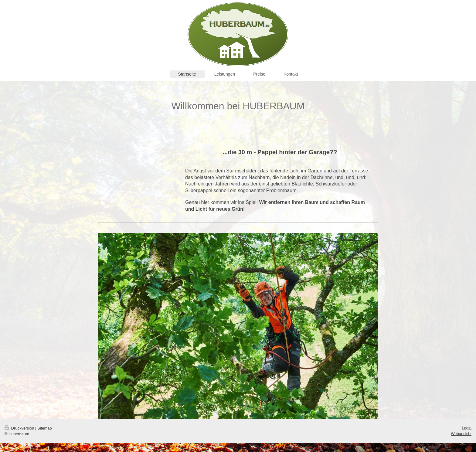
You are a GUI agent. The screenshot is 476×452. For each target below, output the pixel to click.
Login (467, 428)
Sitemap (45, 428)
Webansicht (461, 434)
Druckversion (20, 428)
